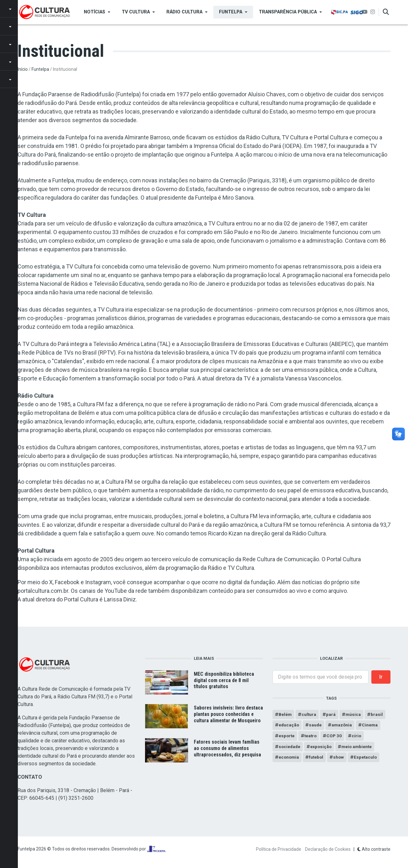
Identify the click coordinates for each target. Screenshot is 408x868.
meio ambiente (359, 748)
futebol (317, 759)
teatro (312, 737)
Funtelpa (231, 12)
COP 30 (336, 737)
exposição (322, 748)
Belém (285, 715)
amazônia (343, 725)
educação (289, 725)
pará (331, 715)
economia (289, 759)
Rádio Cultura (184, 12)
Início (23, 69)
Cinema (372, 725)
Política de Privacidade (279, 849)
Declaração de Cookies (328, 849)
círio (358, 737)
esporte (287, 737)
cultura (309, 715)
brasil (378, 715)
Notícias (95, 12)
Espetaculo (368, 759)
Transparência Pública (288, 12)
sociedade (290, 748)
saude (316, 725)
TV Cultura (136, 12)
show (340, 759)
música (354, 715)
